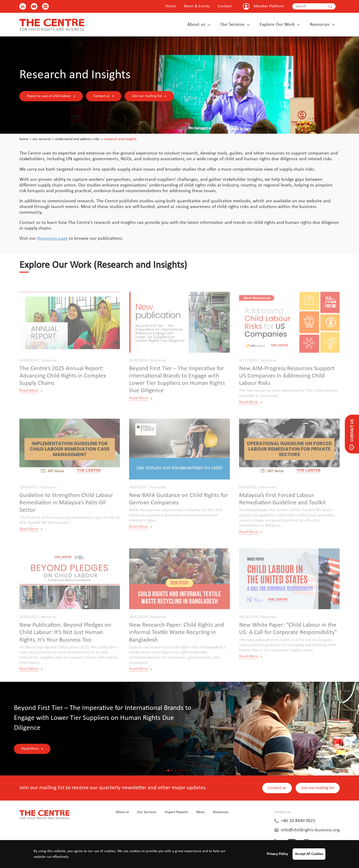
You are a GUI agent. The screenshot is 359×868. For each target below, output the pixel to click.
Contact (225, 6)
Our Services (232, 25)
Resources (320, 25)
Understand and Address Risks (77, 139)
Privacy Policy (277, 854)
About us (196, 25)
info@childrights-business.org (310, 830)
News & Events (197, 6)
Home (171, 6)
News (200, 812)
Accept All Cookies (309, 854)
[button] (168, 771)
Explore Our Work (277, 25)
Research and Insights (120, 139)
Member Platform (269, 6)
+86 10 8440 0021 (298, 821)
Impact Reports (176, 812)
